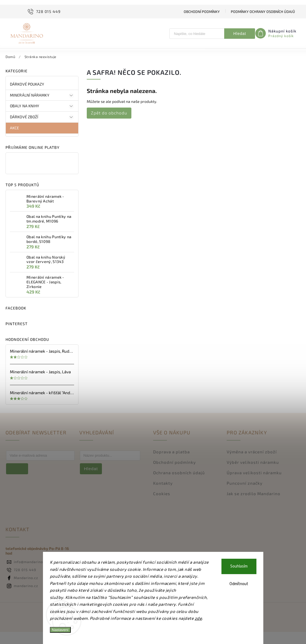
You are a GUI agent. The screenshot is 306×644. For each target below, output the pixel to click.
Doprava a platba (171, 464)
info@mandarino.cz (31, 574)
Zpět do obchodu (109, 125)
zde (198, 618)
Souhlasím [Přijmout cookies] (239, 566)
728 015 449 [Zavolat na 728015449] (25, 582)
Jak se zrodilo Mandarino (254, 506)
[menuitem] (26, 56)
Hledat (240, 34)
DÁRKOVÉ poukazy (28, 96)
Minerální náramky (42, 108)
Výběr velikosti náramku (253, 474)
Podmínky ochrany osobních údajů (263, 12)
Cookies (162, 506)
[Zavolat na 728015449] (44, 12)
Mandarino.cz (26, 590)
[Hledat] (197, 34)
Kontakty (163, 495)
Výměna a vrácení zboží (252, 464)
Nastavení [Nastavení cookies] (60, 630)
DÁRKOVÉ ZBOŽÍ (42, 129)
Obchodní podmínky (202, 12)
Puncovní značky (245, 495)
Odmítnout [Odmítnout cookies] (239, 584)
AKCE (15, 140)
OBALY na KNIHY (42, 119)
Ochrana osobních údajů (179, 485)
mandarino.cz (26, 598)
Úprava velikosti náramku (254, 485)
